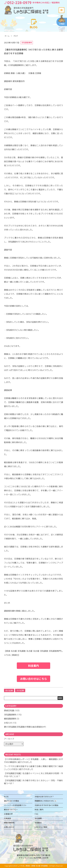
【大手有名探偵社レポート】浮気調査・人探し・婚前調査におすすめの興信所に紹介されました (33, 761)
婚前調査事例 (10, 719)
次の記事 (20, 690)
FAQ (36, 814)
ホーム (7, 36)
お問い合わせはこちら (33, 679)
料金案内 (33, 666)
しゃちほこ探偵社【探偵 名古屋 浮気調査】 (33, 866)
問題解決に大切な (46, 801)
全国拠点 (38, 823)
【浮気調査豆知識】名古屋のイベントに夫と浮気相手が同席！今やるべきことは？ (33, 775)
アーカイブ (9, 739)
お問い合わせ (9, 827)
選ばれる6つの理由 (11, 801)
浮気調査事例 (10, 715)
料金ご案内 (39, 810)
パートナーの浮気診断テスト (15, 805)
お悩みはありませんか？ (44, 797)
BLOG (6, 797)
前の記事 (9, 690)
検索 (60, 698)
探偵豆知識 (9, 711)
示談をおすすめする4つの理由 (47, 805)
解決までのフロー (11, 810)
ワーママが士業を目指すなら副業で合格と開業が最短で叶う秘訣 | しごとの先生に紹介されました (33, 768)
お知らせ (8, 723)
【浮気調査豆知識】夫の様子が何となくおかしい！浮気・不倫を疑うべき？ (33, 782)
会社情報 (38, 818)
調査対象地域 (9, 823)
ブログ (16, 36)
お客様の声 (8, 814)
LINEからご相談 (41, 827)
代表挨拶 (7, 818)
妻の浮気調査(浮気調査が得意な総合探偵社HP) (25, 727)
